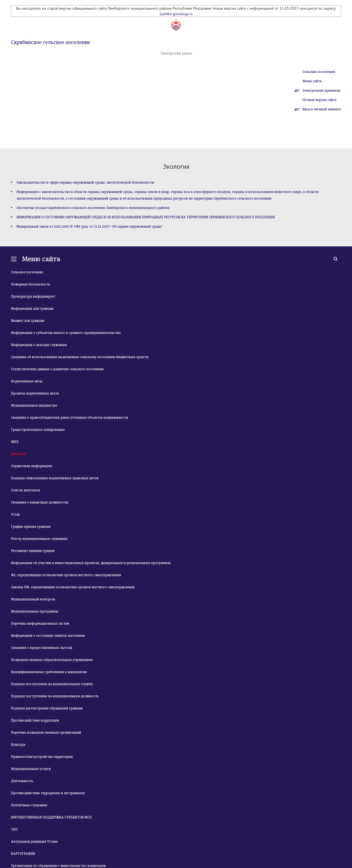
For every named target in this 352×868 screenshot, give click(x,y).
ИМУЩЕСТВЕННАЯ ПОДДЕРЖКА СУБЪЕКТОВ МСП (51, 817)
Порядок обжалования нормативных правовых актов (55, 478)
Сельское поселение (27, 272)
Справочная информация (32, 466)
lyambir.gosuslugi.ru (176, 14)
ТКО (14, 829)
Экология (19, 454)
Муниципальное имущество (34, 406)
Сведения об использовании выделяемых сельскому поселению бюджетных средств (80, 357)
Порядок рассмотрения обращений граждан (47, 708)
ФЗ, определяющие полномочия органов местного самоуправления (66, 575)
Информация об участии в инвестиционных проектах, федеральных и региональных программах (91, 563)
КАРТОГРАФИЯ (23, 854)
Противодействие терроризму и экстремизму (48, 793)
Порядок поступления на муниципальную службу (52, 684)
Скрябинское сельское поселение (51, 42)
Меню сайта (312, 81)
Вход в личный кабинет (322, 109)
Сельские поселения (319, 72)
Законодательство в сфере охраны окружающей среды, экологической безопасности (85, 183)
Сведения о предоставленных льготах (42, 648)
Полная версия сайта (319, 100)
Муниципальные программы (35, 611)
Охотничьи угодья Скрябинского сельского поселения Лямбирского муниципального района (93, 208)
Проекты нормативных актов (35, 393)
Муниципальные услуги (31, 769)
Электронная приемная (321, 91)
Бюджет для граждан (28, 321)
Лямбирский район (176, 53)
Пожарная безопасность (31, 284)
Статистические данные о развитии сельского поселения (57, 369)
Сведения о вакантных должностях (40, 502)
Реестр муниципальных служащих (39, 539)
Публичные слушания (29, 805)
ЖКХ (15, 442)
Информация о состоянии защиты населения (48, 636)
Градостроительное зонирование (38, 430)
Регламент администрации (33, 551)
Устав (15, 515)
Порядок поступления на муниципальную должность (55, 696)
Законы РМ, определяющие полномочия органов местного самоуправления (73, 587)
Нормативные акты (27, 381)
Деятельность (22, 781)
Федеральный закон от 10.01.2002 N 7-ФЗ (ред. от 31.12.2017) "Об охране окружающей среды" (90, 227)
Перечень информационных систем (40, 624)
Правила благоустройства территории (42, 757)
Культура (18, 745)
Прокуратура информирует (33, 296)
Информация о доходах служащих (39, 345)
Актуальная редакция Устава (34, 842)
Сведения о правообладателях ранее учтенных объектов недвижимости (70, 418)
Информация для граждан (32, 309)
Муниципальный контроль (33, 599)
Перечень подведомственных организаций (46, 733)
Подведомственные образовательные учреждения (52, 660)
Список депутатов (26, 490)
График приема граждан (31, 527)
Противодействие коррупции (35, 720)
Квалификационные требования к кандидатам (49, 672)
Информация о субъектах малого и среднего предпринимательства (66, 333)
